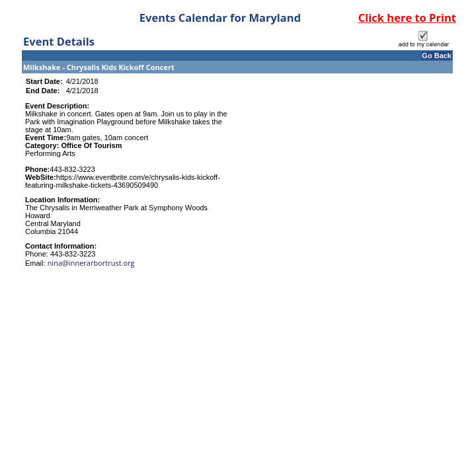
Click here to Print (407, 18)
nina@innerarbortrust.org (91, 263)
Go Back (437, 56)
